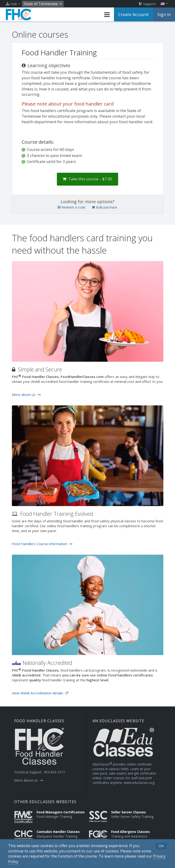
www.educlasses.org (139, 783)
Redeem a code (72, 207)
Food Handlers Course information (42, 544)
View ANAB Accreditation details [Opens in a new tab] (40, 693)
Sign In (164, 14)
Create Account (134, 14)
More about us (26, 394)
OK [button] (161, 846)
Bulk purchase (105, 207)
